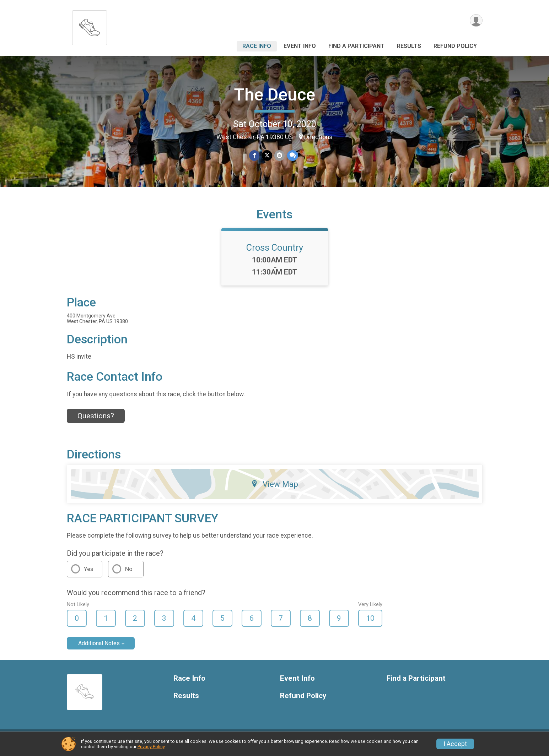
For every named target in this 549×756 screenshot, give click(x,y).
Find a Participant (356, 46)
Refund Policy (455, 46)
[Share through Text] (292, 156)
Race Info (257, 46)
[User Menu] (476, 21)
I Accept (455, 744)
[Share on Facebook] (255, 156)
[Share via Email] (279, 156)
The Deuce (274, 95)
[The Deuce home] (90, 26)
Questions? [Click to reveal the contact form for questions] (96, 420)
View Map (274, 488)
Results (409, 46)
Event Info (300, 46)
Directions (318, 137)
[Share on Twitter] (267, 156)
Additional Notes (99, 648)
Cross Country (275, 252)
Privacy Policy (151, 747)
